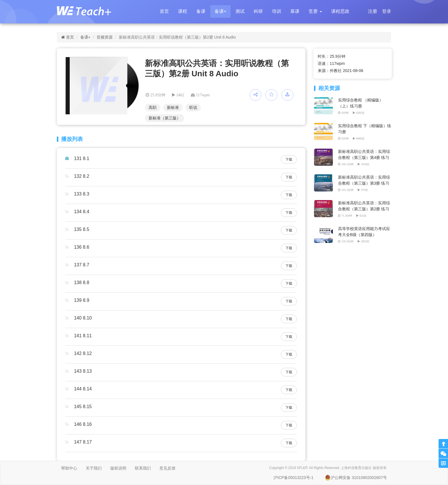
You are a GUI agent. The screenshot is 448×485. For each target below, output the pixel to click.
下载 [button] (289, 159)
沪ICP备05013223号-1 (293, 478)
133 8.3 (82, 194)
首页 (164, 11)
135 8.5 (82, 229)
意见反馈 (167, 468)
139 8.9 (82, 300)
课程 (183, 11)
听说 (193, 107)
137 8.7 (82, 265)
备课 (201, 11)
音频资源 (105, 37)
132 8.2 (82, 176)
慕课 (295, 11)
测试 (240, 11)
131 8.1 (82, 158)
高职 (153, 107)
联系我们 (143, 468)
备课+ (220, 11)
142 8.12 (83, 353)
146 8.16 (83, 424)
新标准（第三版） (165, 118)
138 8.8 (82, 283)
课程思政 (340, 11)
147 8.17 (83, 442)
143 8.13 (83, 371)
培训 (277, 11)
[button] (315, 11)
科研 (258, 11)
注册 (373, 11)
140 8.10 (83, 318)
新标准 (173, 107)
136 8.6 (82, 247)
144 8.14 (83, 389)
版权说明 (118, 468)
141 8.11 (83, 336)
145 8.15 (83, 407)
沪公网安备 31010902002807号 (356, 478)
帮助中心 (69, 468)
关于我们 (94, 468)
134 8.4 (82, 212)
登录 (387, 11)
